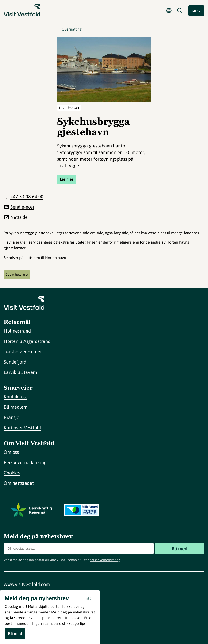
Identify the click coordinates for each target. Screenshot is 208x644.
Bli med (179, 549)
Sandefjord (15, 362)
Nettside (19, 217)
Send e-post (22, 207)
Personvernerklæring (25, 462)
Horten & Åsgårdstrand (27, 341)
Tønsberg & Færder (23, 351)
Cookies (12, 473)
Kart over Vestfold (22, 428)
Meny (196, 11)
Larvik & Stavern (20, 372)
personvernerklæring (105, 560)
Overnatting (72, 29)
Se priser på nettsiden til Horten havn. (35, 258)
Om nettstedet (19, 483)
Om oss (11, 452)
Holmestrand (17, 331)
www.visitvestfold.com (27, 584)
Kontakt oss (16, 397)
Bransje (12, 417)
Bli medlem (16, 407)
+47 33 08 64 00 (27, 196)
